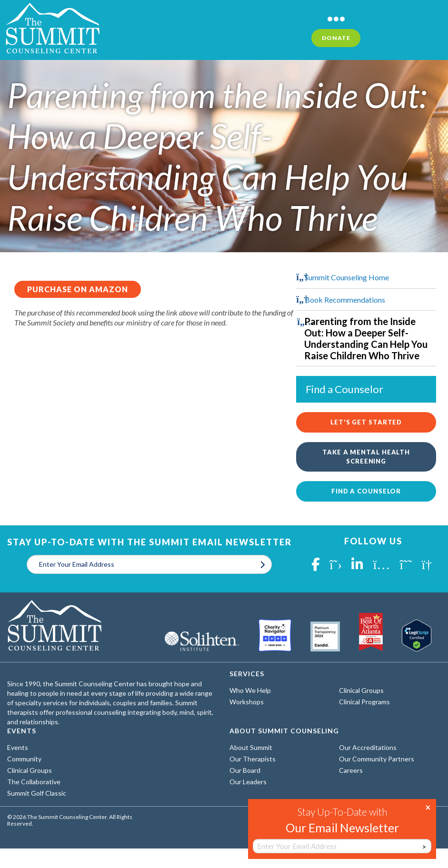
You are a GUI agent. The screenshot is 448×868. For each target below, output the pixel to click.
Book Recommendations (345, 300)
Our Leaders (248, 782)
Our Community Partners (377, 759)
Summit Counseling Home (347, 277)
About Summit (251, 747)
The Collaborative (34, 782)
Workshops (247, 702)
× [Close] (428, 807)
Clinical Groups (361, 690)
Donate (336, 38)
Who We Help (250, 690)
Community (24, 759)
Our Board (245, 770)
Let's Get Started (366, 422)
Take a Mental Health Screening (366, 457)
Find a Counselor (366, 491)
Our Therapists (253, 759)
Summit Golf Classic (37, 793)
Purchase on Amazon (78, 289)
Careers (351, 770)
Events (18, 747)
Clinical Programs (364, 702)
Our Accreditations (368, 747)
